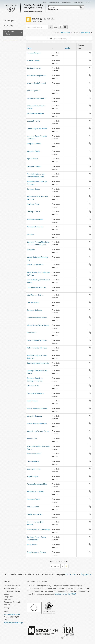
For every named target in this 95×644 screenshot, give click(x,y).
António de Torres (33, 499)
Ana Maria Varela (33, 204)
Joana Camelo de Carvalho (36, 98)
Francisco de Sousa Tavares (37, 318)
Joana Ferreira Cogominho (36, 76)
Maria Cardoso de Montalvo (37, 424)
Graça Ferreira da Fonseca (36, 552)
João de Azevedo (33, 507)
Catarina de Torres (34, 469)
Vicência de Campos (34, 454)
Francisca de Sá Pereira (35, 393)
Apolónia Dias (32, 439)
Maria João (31, 250)
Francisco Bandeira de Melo (37, 484)
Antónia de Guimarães (35, 227)
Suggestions (67, 2)
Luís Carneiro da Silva (35, 514)
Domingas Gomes (33, 189)
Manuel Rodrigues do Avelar (37, 408)
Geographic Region (9, 33)
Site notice (78, 2)
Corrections (54, 2)
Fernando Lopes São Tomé (37, 340)
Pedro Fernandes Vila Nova (37, 348)
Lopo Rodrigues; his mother (37, 128)
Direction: (77, 32)
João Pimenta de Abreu (35, 113)
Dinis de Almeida (33, 302)
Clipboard (88, 7)
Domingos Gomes (33, 212)
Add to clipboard (90, 53)
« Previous (55, 566)
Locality (68, 48)
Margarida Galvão (33, 151)
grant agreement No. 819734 (65, 594)
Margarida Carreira (34, 144)
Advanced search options (59, 38)
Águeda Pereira (32, 159)
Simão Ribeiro (32, 545)
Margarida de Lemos (34, 416)
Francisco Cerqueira (34, 53)
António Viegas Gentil (35, 219)
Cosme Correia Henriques (36, 287)
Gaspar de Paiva (33, 386)
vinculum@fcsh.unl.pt (12, 614)
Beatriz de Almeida (34, 166)
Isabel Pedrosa (32, 401)
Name (29, 48)
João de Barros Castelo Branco (38, 325)
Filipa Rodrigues (33, 476)
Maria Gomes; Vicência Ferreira (38, 431)
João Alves (31, 234)
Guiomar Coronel (33, 60)
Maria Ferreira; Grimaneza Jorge (38, 529)
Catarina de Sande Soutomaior (38, 363)
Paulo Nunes (32, 333)
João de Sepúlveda (34, 91)
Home (44, 2)
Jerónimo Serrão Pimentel (36, 83)
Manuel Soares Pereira (35, 265)
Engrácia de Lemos (34, 68)
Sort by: (56, 32)
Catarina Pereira (33, 461)
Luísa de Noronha (33, 121)
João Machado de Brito (35, 295)
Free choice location (11, 41)
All (4, 38)
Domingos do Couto (34, 310)
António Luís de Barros (35, 492)
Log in (88, 2)
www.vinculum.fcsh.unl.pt (13, 623)
